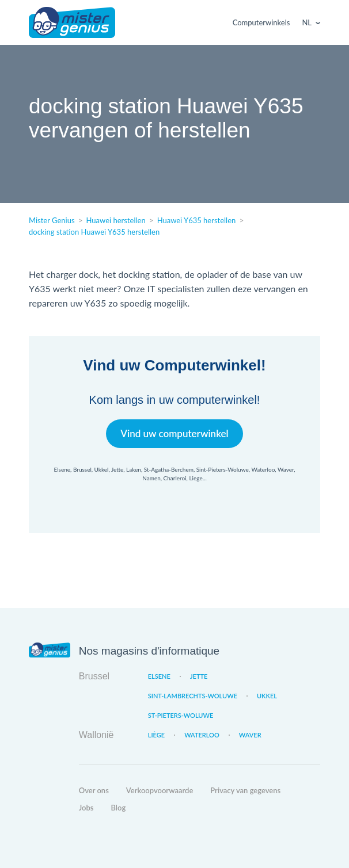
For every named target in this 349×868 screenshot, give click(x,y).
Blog (119, 808)
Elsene (159, 676)
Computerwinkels (261, 22)
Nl (307, 22)
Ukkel (267, 696)
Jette (199, 676)
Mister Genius (72, 22)
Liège (156, 735)
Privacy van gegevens (245, 790)
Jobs (86, 808)
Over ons (94, 790)
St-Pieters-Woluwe (181, 715)
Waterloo (202, 735)
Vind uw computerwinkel (174, 433)
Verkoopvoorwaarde (160, 790)
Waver (250, 735)
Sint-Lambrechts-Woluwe (193, 696)
